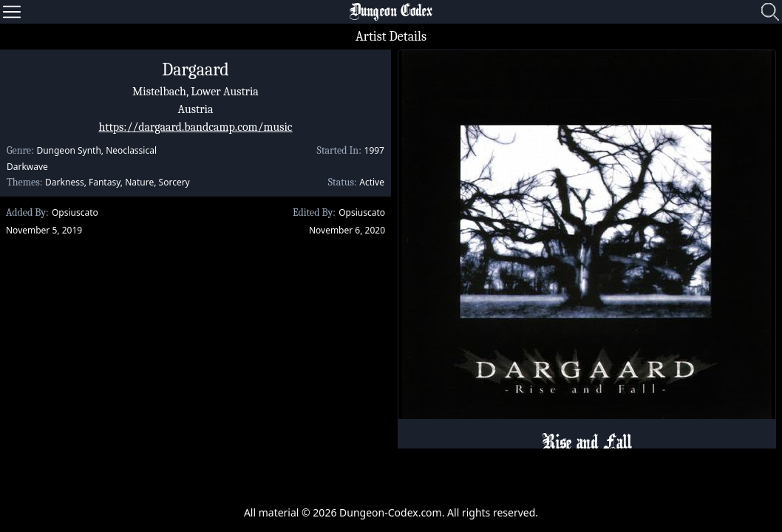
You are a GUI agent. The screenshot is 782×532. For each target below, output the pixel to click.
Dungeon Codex (391, 12)
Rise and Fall (586, 444)
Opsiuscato (75, 212)
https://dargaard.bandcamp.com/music (195, 127)
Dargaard (195, 69)
